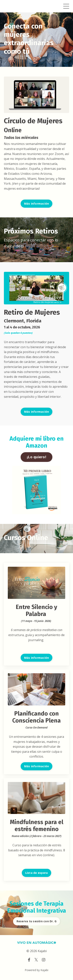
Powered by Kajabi (36, 970)
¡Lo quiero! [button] (36, 457)
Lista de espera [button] (37, 873)
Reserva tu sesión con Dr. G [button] (37, 921)
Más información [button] (37, 204)
